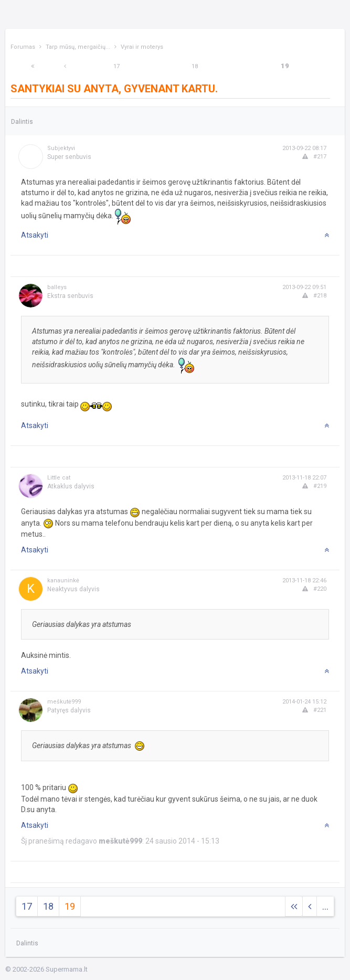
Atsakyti (35, 235)
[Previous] (65, 66)
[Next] (33, 66)
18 (195, 66)
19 (285, 66)
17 (116, 66)
